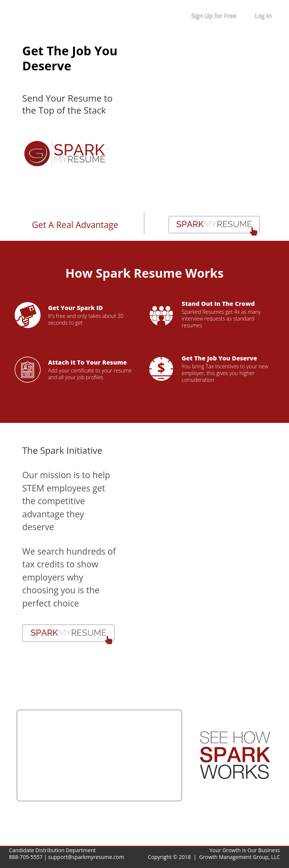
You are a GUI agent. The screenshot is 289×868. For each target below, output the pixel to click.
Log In (263, 16)
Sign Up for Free (214, 16)
